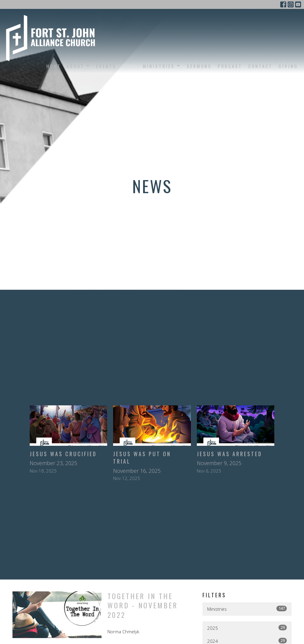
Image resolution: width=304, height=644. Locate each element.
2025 (247, 628)
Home (54, 66)
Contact (260, 66)
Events (106, 66)
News (130, 66)
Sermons (199, 66)
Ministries (162, 66)
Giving (288, 66)
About (79, 66)
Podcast (230, 66)
